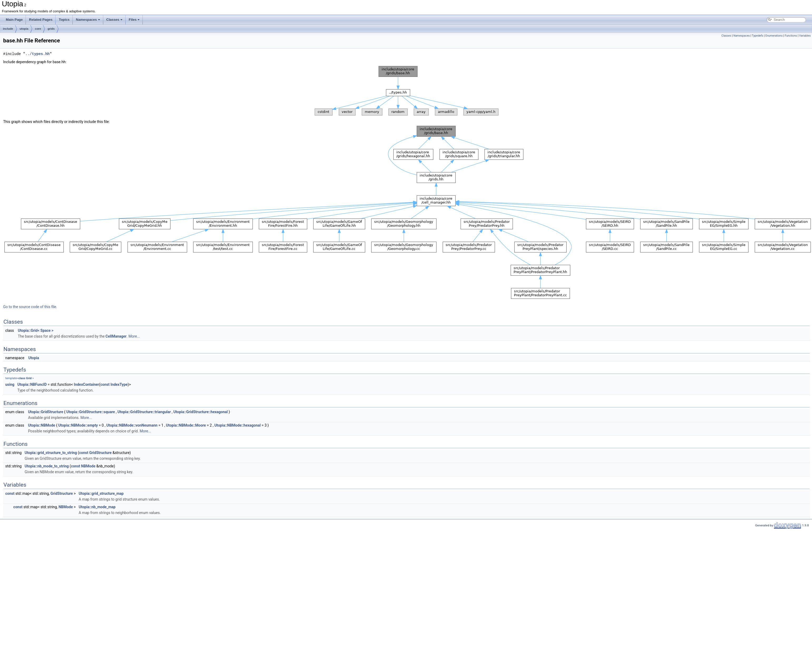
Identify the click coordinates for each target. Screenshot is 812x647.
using (10, 384)
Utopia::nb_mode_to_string (47, 466)
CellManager (116, 336)
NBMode (88, 466)
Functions (791, 36)
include (8, 29)
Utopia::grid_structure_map (101, 493)
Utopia (34, 358)
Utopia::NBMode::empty (78, 425)
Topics (64, 20)
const (105, 384)
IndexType (119, 384)
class (22, 378)
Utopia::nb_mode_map (97, 507)
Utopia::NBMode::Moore (186, 425)
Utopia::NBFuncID (32, 384)
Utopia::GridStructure (46, 412)
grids (51, 29)
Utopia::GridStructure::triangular (144, 412)
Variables (805, 36)
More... (134, 336)
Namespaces (88, 20)
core (38, 29)
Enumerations (774, 36)
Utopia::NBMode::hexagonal (238, 425)
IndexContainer (86, 384)
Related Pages (41, 20)
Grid (29, 378)
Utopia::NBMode (41, 425)
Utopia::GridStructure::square (91, 412)
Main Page (14, 20)
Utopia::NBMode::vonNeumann (132, 425)
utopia (24, 29)
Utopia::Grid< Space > (36, 330)
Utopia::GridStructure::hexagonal (201, 412)
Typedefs (758, 36)
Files (134, 20)
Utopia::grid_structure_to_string (51, 453)
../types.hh (37, 54)
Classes (114, 20)
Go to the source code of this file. (30, 307)
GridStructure (100, 453)
